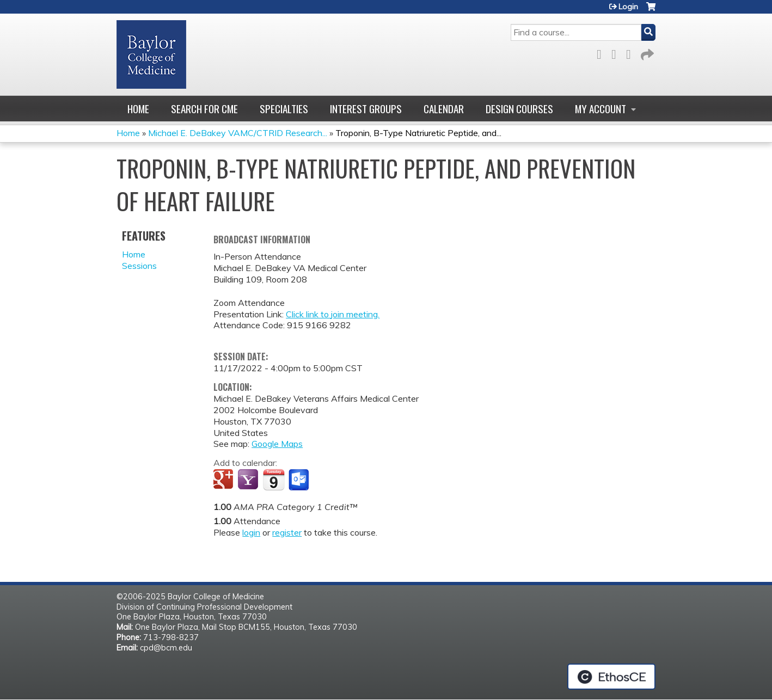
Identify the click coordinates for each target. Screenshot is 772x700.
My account (601, 109)
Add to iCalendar (274, 480)
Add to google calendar (225, 480)
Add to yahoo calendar (249, 480)
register (287, 532)
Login (628, 7)
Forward (646, 53)
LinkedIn (632, 53)
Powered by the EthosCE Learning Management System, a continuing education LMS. (611, 677)
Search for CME (204, 109)
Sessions (139, 266)
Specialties (284, 109)
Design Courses (519, 109)
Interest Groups (366, 109)
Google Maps (277, 444)
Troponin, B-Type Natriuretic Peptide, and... (418, 133)
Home (138, 109)
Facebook (602, 53)
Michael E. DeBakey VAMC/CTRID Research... (238, 133)
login (251, 532)
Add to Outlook (300, 480)
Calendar (444, 109)
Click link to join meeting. (333, 314)
